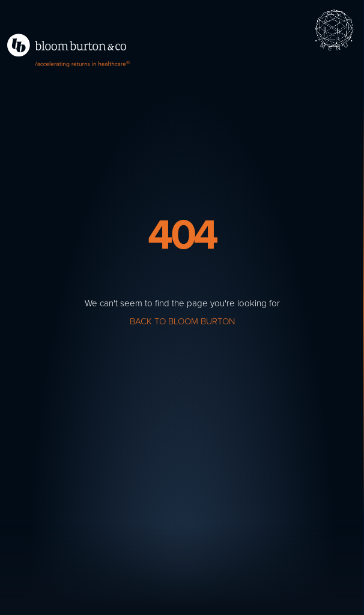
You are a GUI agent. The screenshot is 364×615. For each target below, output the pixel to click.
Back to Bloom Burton (182, 321)
